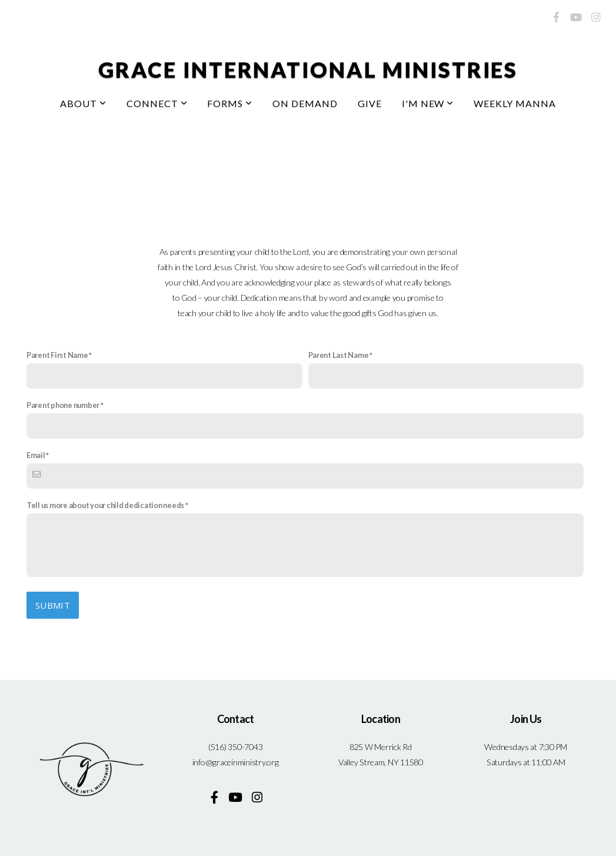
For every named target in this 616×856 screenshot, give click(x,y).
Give (370, 103)
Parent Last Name (339, 355)
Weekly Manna (515, 103)
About (83, 103)
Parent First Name (57, 355)
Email (36, 455)
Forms (230, 103)
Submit (53, 605)
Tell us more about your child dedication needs (105, 505)
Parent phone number (63, 405)
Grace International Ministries (308, 69)
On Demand (305, 103)
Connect (157, 103)
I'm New (428, 103)
